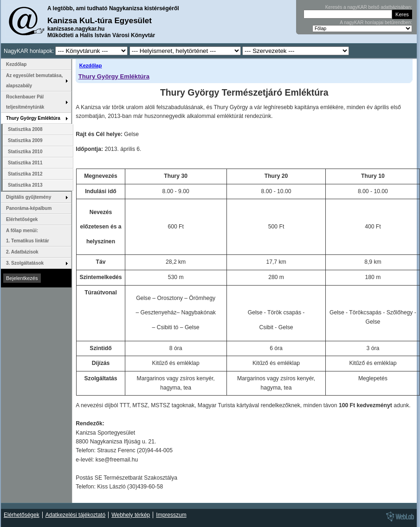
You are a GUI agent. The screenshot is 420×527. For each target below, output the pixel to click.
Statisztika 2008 (25, 129)
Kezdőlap (91, 65)
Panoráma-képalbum (29, 208)
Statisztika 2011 (25, 163)
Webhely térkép (131, 515)
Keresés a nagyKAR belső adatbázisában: (369, 7)
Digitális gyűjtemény (29, 197)
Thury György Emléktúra (114, 76)
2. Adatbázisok (22, 252)
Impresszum (171, 515)
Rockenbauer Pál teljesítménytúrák (25, 102)
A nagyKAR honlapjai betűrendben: (376, 23)
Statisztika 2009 (25, 140)
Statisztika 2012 (25, 174)
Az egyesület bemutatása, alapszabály (34, 81)
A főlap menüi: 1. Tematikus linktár (28, 236)
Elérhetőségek (22, 219)
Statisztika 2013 (25, 185)
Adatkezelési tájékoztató (75, 515)
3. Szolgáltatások (25, 263)
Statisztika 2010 (25, 152)
